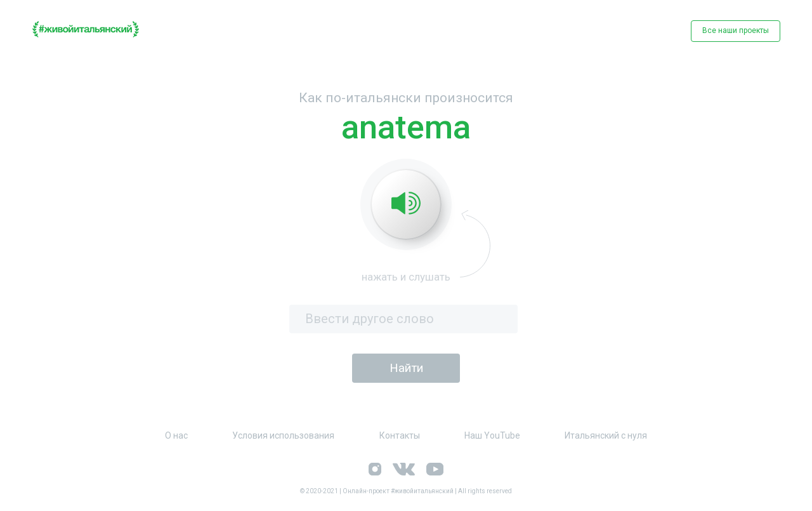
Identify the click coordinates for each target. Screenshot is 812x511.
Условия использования (283, 435)
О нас (176, 435)
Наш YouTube (492, 435)
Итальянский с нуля (606, 435)
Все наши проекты (736, 30)
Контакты (400, 435)
